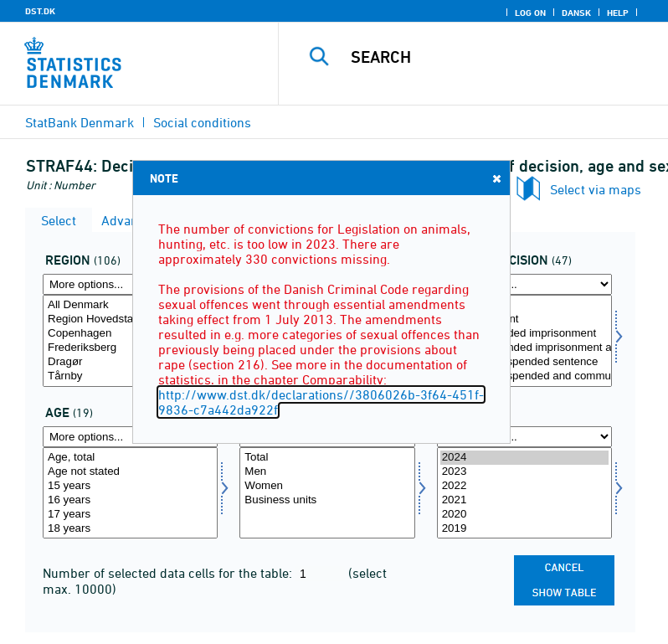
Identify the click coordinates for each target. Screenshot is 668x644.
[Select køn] (327, 493)
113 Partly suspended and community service (524, 376)
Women (327, 486)
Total (524, 305)
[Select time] (524, 493)
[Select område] (130, 341)
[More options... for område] (130, 284)
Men (327, 472)
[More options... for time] (524, 437)
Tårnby (130, 376)
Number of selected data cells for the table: (169, 573)
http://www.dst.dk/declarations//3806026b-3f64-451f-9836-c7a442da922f (321, 402)
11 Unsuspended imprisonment (524, 334)
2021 (524, 500)
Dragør (130, 362)
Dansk (576, 13)
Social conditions (202, 122)
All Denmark (130, 305)
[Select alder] (130, 493)
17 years (130, 515)
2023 (524, 472)
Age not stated (130, 472)
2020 (524, 515)
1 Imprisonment (524, 319)
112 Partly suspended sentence (524, 362)
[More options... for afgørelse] (524, 284)
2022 (524, 486)
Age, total (130, 458)
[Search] (498, 57)
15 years (130, 486)
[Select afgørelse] (524, 341)
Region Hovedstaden (130, 319)
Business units (327, 500)
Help (618, 13)
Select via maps (596, 189)
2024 (524, 458)
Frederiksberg (130, 348)
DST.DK (40, 11)
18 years (130, 529)
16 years (130, 500)
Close (496, 178)
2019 (524, 529)
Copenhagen (130, 334)
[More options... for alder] (130, 437)
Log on (530, 13)
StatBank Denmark (80, 122)
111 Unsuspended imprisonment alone (524, 348)
